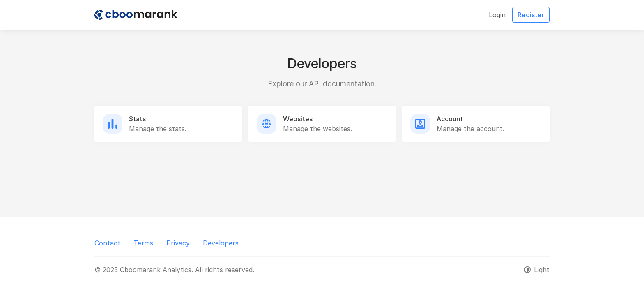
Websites (298, 119)
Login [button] (497, 15)
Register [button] (531, 15)
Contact (107, 243)
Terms (143, 243)
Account (450, 119)
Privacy (178, 243)
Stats (137, 119)
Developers (221, 243)
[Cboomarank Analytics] (136, 15)
